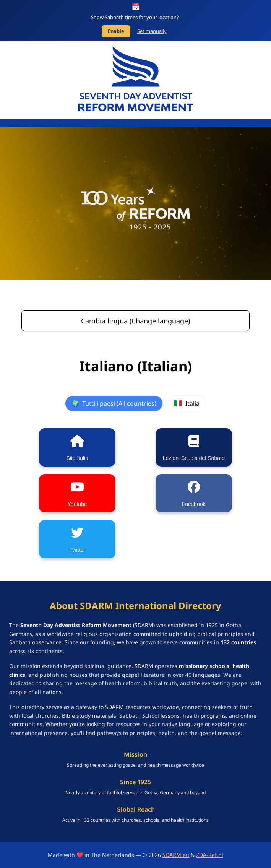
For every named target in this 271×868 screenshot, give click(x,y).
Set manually (152, 31)
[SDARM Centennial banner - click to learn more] (135, 203)
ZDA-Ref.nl (210, 855)
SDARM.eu (176, 855)
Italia (187, 403)
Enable (116, 31)
